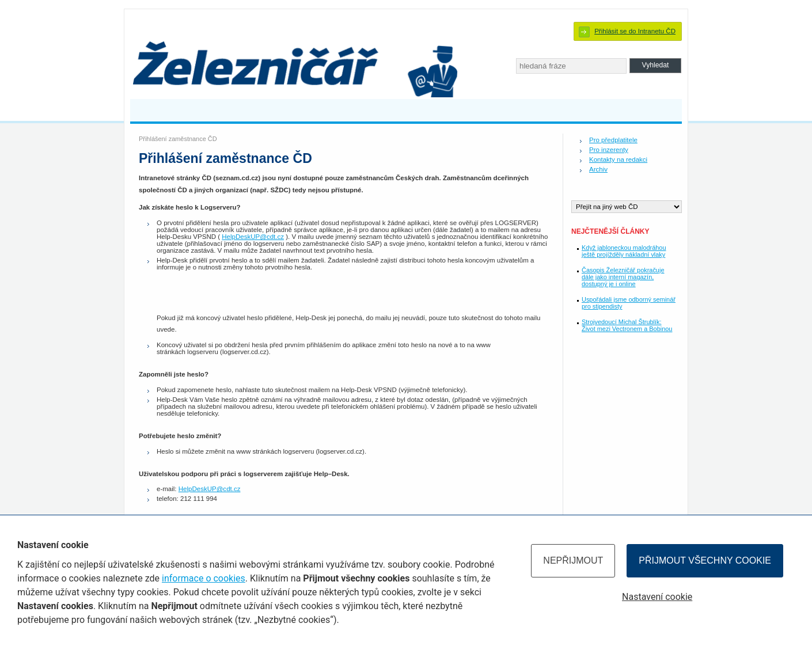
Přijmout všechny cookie (705, 560)
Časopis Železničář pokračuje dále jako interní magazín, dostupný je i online (623, 277)
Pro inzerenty (609, 150)
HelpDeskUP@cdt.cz (253, 237)
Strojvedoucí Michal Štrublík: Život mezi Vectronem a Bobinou (627, 325)
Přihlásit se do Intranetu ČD (635, 31)
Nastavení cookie (657, 597)
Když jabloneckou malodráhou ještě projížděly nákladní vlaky (624, 251)
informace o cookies (204, 578)
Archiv (598, 169)
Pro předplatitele (613, 140)
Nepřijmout (573, 560)
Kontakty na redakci (618, 159)
